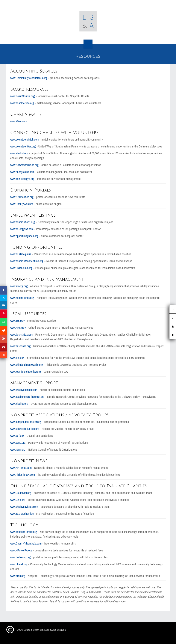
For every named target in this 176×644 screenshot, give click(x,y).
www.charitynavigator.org (24, 507)
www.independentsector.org (26, 422)
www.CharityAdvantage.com (26, 543)
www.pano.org (18, 443)
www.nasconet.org (21, 346)
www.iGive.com (19, 121)
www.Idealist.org (19, 153)
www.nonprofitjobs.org (23, 222)
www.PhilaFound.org (21, 268)
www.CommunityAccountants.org (29, 78)
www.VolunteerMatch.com (25, 139)
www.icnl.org (17, 358)
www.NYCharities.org (22, 197)
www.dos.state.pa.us (22, 334)
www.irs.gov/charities (22, 514)
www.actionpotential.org (24, 532)
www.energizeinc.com (22, 172)
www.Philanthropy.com (23, 475)
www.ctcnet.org (19, 564)
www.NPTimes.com (21, 468)
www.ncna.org (18, 450)
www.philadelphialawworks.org (27, 365)
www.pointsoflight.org (22, 179)
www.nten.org (18, 576)
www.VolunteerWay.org (23, 146)
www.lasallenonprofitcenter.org (27, 397)
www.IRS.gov (18, 321)
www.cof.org (17, 436)
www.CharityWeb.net (22, 204)
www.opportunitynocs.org (24, 236)
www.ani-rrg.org (19, 286)
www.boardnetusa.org (22, 103)
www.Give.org (18, 500)
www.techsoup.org (21, 557)
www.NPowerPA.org (21, 550)
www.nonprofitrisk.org (22, 298)
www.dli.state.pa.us (21, 254)
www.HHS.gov (18, 328)
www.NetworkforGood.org (25, 165)
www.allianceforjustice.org (25, 429)
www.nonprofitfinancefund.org (27, 261)
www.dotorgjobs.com (22, 229)
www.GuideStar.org (21, 493)
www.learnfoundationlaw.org (26, 372)
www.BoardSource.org (23, 96)
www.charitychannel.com (24, 390)
